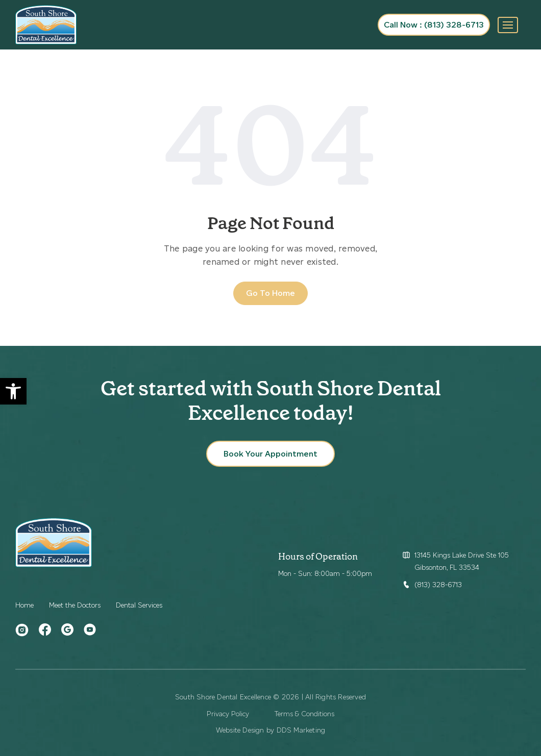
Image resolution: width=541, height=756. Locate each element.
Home (24, 605)
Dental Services (139, 605)
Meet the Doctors (75, 605)
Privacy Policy (228, 714)
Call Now (434, 25)
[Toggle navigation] (508, 25)
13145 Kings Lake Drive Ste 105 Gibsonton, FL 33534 (462, 561)
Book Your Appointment (270, 454)
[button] (13, 391)
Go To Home (270, 293)
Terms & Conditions (304, 714)
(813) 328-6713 (438, 585)
